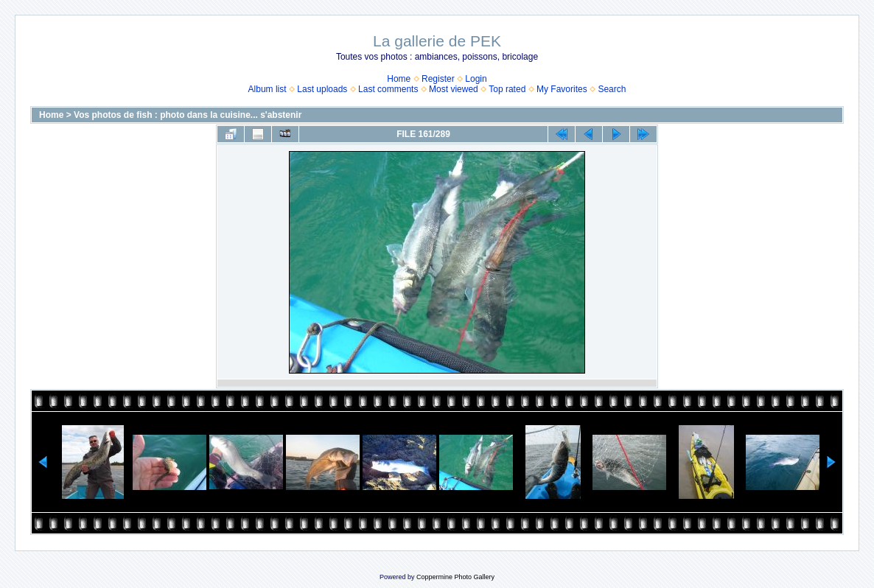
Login (476, 79)
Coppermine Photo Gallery (455, 577)
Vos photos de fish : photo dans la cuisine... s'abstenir (188, 115)
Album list (268, 89)
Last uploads (322, 89)
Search (612, 89)
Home (399, 79)
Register (438, 79)
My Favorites (562, 89)
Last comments (388, 89)
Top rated (507, 89)
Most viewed (454, 89)
